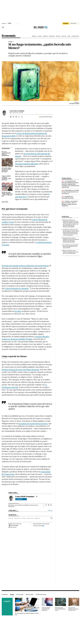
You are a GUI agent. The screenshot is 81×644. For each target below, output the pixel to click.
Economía (9, 36)
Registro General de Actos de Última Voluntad (20, 370)
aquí (43, 526)
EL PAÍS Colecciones (41, 594)
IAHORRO (11, 42)
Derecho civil (30, 518)
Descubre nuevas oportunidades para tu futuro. (60, 609)
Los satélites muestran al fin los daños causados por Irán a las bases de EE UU (71, 246)
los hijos (18, 311)
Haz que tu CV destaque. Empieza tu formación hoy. (73, 609)
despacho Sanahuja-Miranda (27, 164)
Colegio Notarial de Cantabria (17, 288)
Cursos (12, 594)
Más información (13, 527)
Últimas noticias (67, 178)
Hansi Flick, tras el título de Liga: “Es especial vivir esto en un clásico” (70, 192)
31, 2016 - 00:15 (18, 113)
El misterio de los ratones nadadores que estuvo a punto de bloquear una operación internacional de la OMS (71, 240)
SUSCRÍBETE (66, 23)
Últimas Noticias (75, 36)
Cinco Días (64, 36)
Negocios (58, 36)
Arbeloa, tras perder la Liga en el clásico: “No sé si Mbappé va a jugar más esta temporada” (70, 204)
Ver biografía (21, 499)
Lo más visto (65, 217)
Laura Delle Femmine (17, 111)
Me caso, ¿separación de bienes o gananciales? (6, 154)
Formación (45, 36)
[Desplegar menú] (3, 27)
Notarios (24, 518)
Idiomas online (29, 594)
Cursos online (20, 594)
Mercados (34, 36)
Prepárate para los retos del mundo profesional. (46, 609)
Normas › (51, 510)
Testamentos (17, 518)
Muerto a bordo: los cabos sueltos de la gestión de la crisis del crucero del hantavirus (70, 252)
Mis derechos (52, 36)
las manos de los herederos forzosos (33, 424)
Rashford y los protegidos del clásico (68, 197)
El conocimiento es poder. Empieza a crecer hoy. (27, 614)
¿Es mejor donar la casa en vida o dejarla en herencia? (7, 170)
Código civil (37, 518)
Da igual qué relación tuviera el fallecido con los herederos (25, 266)
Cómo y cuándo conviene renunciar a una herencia (6, 178)
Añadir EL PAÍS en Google (47, 117)
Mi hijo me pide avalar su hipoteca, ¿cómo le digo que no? (7, 194)
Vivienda (40, 36)
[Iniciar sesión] (74, 23)
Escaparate (5, 594)
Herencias (11, 518)
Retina (69, 36)
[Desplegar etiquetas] (52, 518)
